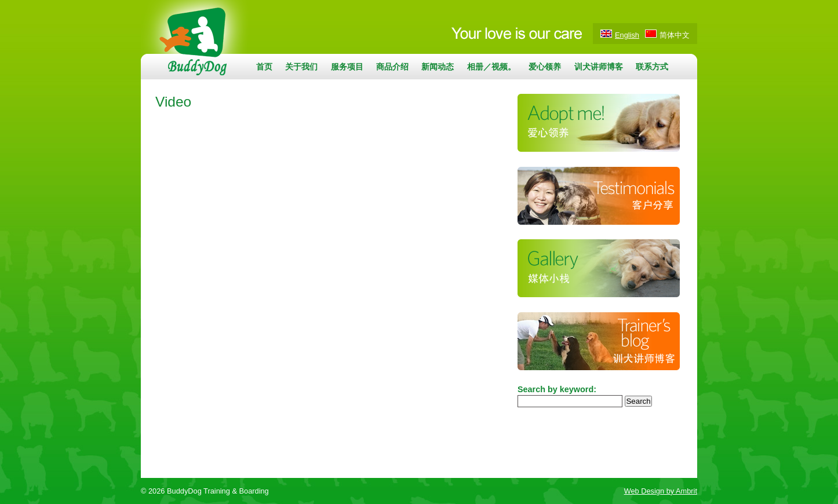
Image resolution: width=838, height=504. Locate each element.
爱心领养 (545, 67)
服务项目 (347, 67)
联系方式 (652, 67)
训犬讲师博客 (599, 67)
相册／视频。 (491, 67)
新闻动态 (438, 67)
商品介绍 (392, 67)
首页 (264, 67)
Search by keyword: (557, 389)
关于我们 (301, 67)
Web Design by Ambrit (661, 491)
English (627, 35)
